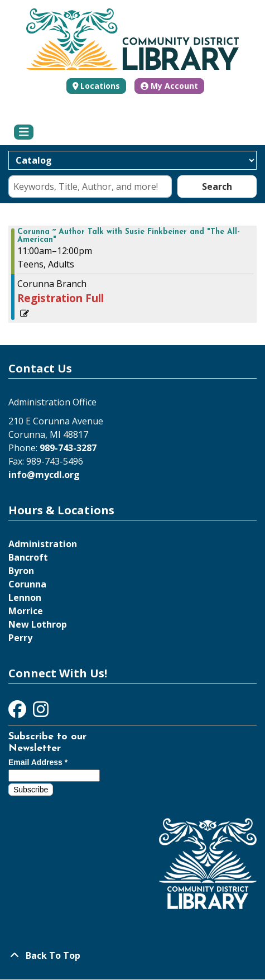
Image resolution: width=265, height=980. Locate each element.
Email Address (38, 762)
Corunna (27, 584)
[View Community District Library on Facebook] (18, 713)
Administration (43, 544)
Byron (21, 571)
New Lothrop (38, 624)
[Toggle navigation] (24, 132)
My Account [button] (169, 86)
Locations (100, 86)
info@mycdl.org (44, 475)
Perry (20, 638)
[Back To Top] (132, 955)
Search (217, 187)
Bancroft (28, 557)
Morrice (26, 611)
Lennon (25, 597)
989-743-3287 (68, 448)
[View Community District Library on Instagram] (41, 713)
